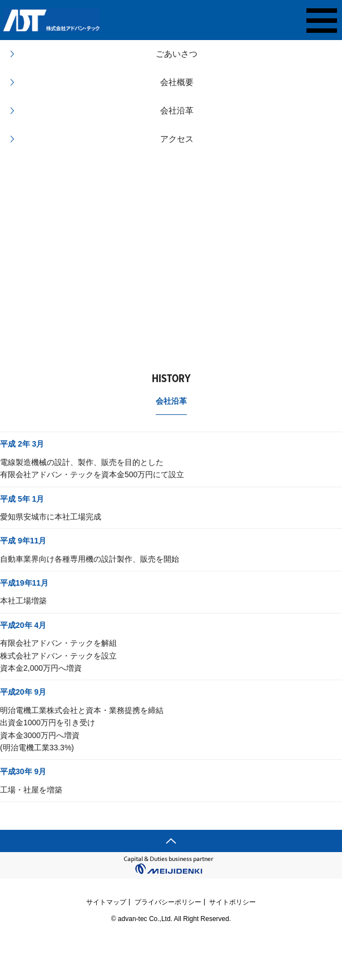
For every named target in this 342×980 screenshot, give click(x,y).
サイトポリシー (232, 902)
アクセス (177, 139)
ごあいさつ (177, 54)
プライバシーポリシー (168, 902)
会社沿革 (177, 110)
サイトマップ (106, 902)
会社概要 (177, 82)
